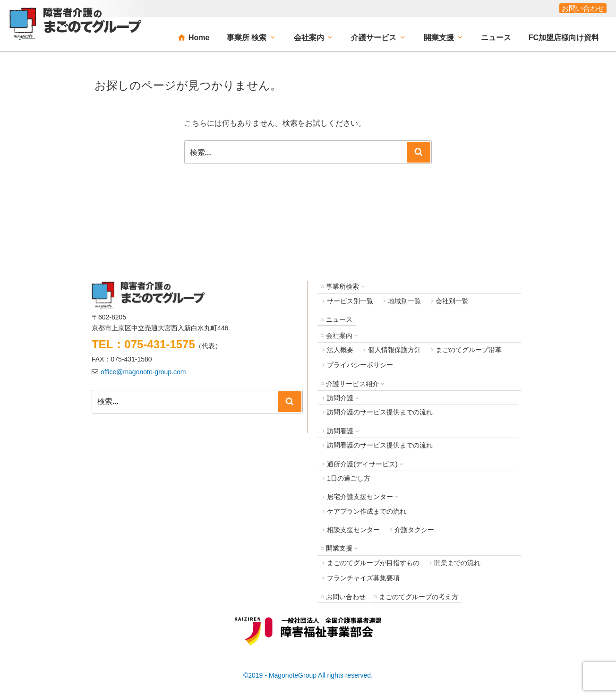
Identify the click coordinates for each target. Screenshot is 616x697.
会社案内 (309, 38)
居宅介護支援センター (360, 497)
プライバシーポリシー (360, 365)
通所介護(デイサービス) (362, 464)
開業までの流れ (457, 563)
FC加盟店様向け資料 (564, 38)
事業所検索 (342, 286)
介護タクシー (414, 530)
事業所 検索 (247, 38)
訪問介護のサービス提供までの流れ (380, 412)
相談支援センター (353, 530)
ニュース (496, 38)
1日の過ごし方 (349, 478)
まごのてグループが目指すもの (373, 563)
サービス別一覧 (350, 301)
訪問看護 (340, 431)
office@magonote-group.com (143, 372)
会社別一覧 (452, 301)
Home (199, 38)
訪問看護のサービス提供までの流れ (380, 445)
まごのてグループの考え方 (419, 597)
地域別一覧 (404, 301)
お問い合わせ (583, 8)
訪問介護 (340, 398)
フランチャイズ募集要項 (363, 578)
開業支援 (439, 38)
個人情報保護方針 (394, 350)
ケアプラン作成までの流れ (367, 511)
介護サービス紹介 (352, 384)
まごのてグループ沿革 (469, 350)
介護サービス (374, 38)
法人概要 (340, 350)
